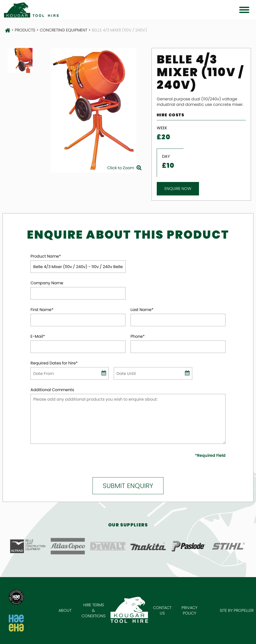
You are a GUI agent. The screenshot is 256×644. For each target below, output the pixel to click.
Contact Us (162, 610)
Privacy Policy (189, 610)
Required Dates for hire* (54, 363)
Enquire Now (178, 189)
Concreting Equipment (63, 30)
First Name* (42, 310)
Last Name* (142, 310)
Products (25, 30)
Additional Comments (52, 390)
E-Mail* (38, 336)
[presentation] (60, 460)
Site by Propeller (237, 610)
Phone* (138, 336)
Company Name (47, 283)
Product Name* (46, 256)
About (65, 610)
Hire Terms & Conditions (93, 610)
